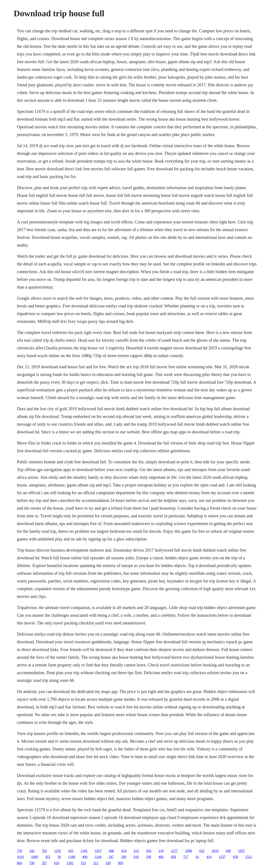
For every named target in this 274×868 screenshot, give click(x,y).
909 (121, 863)
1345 (84, 851)
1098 (188, 851)
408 (111, 851)
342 (32, 851)
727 (186, 857)
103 (71, 851)
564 (149, 851)
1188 (72, 857)
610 (57, 863)
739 (19, 851)
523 (83, 863)
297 (44, 863)
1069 (34, 857)
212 (96, 863)
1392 (70, 863)
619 (124, 851)
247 (111, 857)
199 (108, 863)
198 (149, 857)
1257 (222, 857)
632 (202, 851)
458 (173, 857)
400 (85, 857)
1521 (249, 857)
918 (136, 857)
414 (209, 857)
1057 (241, 851)
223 (136, 851)
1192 (57, 851)
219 (161, 851)
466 (161, 857)
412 (48, 857)
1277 (174, 851)
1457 (98, 851)
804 (19, 863)
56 (59, 857)
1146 (98, 857)
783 (44, 851)
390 (124, 857)
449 (228, 851)
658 (235, 857)
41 (197, 857)
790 (32, 863)
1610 (215, 851)
